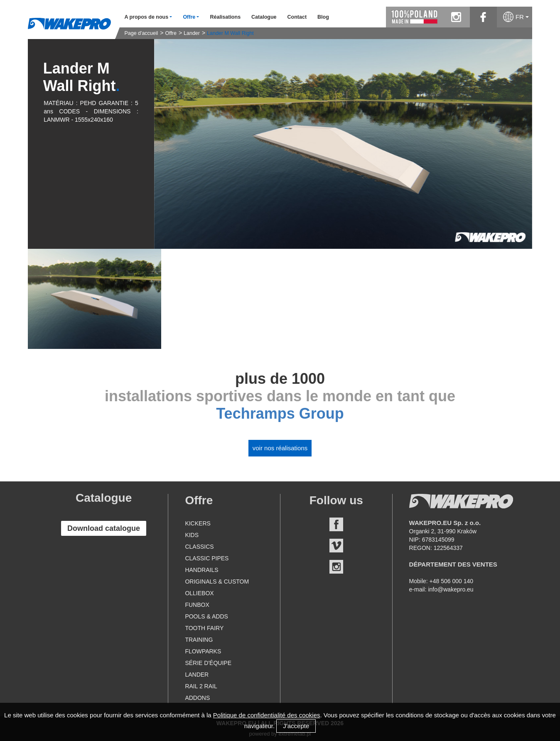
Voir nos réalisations (280, 448)
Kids (192, 535)
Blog (323, 17)
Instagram (336, 567)
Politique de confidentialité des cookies (267, 715)
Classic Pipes (207, 558)
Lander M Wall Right (230, 33)
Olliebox (199, 593)
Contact (297, 17)
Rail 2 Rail (201, 686)
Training (199, 640)
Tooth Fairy (204, 628)
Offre (171, 33)
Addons (197, 698)
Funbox (197, 605)
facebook (483, 17)
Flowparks (203, 651)
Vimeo (336, 546)
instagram (456, 17)
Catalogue (264, 17)
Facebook (336, 524)
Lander (192, 33)
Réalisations (225, 17)
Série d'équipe (208, 663)
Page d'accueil (141, 33)
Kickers (198, 523)
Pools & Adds (206, 616)
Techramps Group (280, 413)
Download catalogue (104, 528)
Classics (199, 547)
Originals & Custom (217, 582)
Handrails (201, 570)
